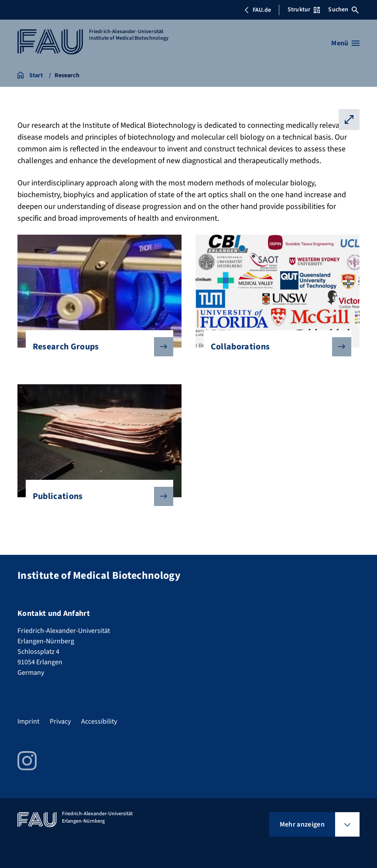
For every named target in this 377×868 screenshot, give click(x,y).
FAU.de (257, 10)
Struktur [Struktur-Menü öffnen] (304, 10)
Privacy (60, 721)
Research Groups (96, 347)
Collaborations (274, 347)
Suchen (343, 10)
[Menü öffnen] (345, 43)
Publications (96, 496)
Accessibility (99, 721)
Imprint (28, 721)
